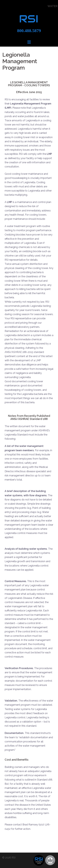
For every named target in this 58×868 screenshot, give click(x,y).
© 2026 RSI (9, 858)
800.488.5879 (29, 31)
